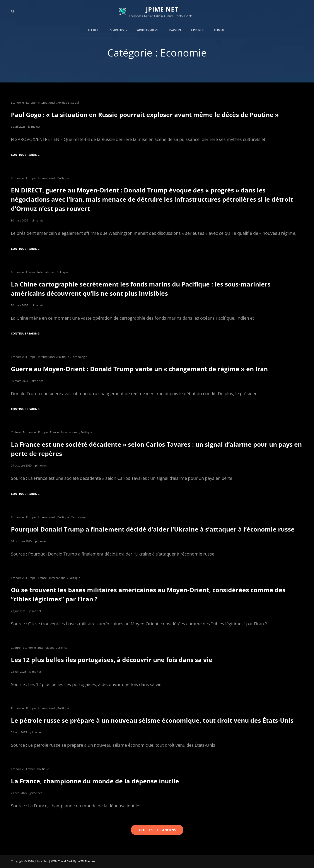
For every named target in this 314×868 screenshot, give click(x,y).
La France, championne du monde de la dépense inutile (95, 781)
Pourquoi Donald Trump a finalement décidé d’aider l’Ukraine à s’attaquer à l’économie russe (153, 529)
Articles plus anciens (157, 830)
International (46, 103)
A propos (197, 30)
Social (75, 103)
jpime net (162, 9)
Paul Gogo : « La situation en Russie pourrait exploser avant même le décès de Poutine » (145, 115)
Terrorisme (78, 517)
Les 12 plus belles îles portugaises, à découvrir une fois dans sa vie (112, 660)
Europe (31, 103)
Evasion (175, 30)
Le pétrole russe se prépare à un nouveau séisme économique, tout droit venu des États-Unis (152, 720)
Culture (16, 432)
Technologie (79, 357)
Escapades (118, 30)
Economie (17, 103)
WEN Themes (86, 861)
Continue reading (25, 155)
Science (62, 648)
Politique (63, 103)
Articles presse (148, 30)
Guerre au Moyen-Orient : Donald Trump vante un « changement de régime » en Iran (139, 369)
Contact (220, 30)
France (31, 272)
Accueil (93, 30)
